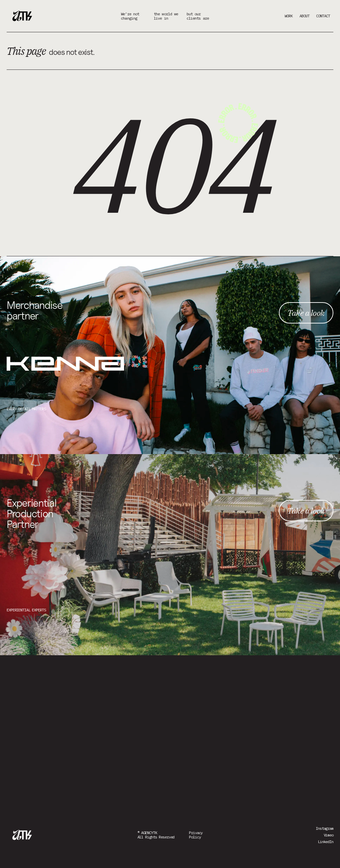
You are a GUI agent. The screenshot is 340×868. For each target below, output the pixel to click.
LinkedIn (326, 842)
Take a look (306, 313)
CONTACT (323, 16)
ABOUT (304, 16)
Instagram (325, 828)
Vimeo (329, 835)
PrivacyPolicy (196, 835)
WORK (289, 16)
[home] (23, 16)
